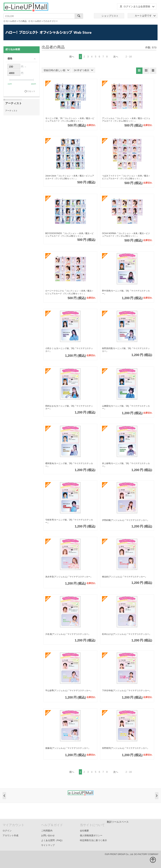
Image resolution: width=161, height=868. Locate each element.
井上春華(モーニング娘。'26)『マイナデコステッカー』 (126, 465)
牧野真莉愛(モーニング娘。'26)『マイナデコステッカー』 (126, 350)
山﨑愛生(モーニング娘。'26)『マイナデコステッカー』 (126, 407)
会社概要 (84, 831)
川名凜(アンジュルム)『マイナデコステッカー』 (68, 634)
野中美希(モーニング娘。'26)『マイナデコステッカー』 (126, 292)
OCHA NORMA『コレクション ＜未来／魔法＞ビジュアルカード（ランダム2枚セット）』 (126, 235)
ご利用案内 (47, 831)
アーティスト (11, 111)
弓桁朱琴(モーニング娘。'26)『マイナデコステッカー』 (69, 521)
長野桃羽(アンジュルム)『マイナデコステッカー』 (126, 748)
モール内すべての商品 (16, 21)
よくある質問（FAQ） (52, 840)
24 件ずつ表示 (84, 70)
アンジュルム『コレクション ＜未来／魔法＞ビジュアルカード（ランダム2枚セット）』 (126, 120)
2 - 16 (129, 57)
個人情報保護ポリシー (91, 835)
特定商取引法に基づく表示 (93, 840)
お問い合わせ (48, 835)
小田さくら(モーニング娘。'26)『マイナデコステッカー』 (69, 350)
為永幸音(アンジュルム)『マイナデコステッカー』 (69, 577)
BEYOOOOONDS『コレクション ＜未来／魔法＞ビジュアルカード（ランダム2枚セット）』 (69, 235)
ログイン (7, 831)
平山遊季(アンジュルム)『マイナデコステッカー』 (69, 691)
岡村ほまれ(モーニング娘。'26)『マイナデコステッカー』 (69, 407)
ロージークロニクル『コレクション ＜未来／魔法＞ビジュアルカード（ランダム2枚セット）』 (69, 292)
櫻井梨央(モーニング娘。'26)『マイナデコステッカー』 (69, 465)
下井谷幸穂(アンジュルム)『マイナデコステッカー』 (127, 691)
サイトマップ (48, 845)
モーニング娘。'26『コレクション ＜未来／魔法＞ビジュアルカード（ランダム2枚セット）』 (70, 120)
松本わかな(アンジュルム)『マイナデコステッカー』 (127, 634)
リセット (31, 91)
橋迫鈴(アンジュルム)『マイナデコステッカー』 (125, 577)
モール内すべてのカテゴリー (44, 21)
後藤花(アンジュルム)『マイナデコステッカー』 (68, 748)
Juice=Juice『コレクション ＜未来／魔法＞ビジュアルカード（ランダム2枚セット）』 (70, 177)
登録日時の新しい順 (56, 70)
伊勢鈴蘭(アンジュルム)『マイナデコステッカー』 (126, 520)
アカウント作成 (10, 835)
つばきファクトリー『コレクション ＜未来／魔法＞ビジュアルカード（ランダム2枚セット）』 (126, 177)
